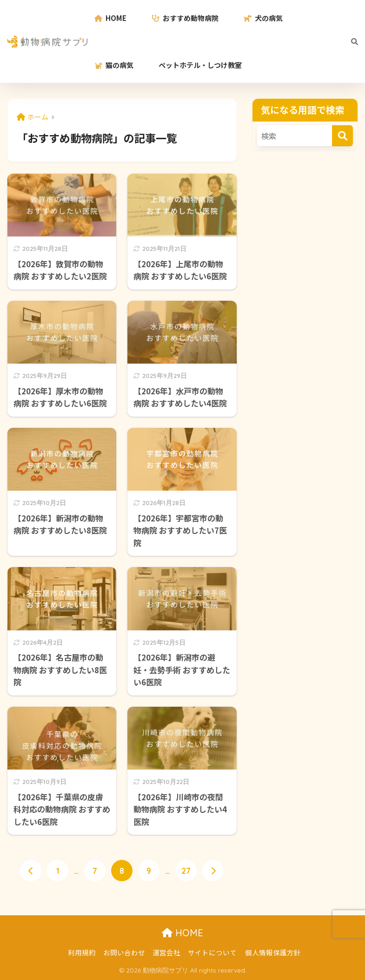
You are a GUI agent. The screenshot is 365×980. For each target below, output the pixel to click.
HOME (182, 933)
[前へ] (31, 871)
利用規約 (82, 953)
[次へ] (213, 871)
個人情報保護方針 (273, 953)
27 (186, 871)
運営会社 (166, 953)
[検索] (350, 41)
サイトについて (212, 953)
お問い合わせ (124, 953)
